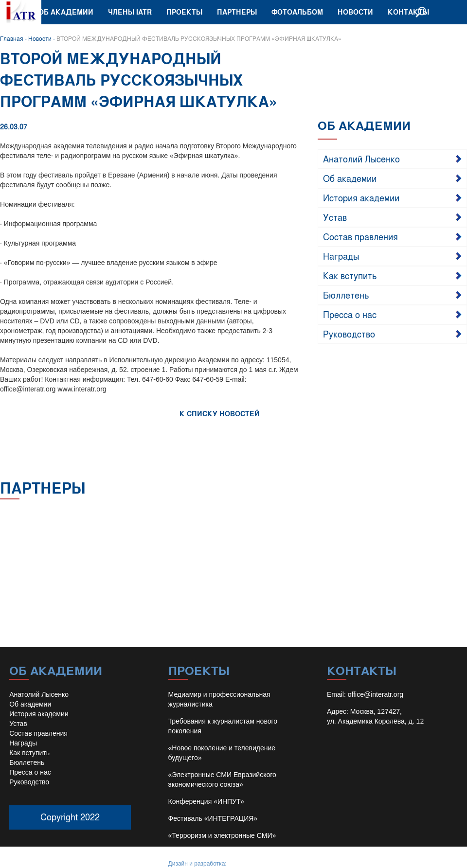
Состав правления (360, 236)
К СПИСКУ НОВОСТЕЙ (220, 414)
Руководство (349, 334)
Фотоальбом (297, 12)
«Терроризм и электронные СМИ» (222, 835)
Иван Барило (246, 864)
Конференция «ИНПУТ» (206, 801)
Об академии (66, 12)
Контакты (408, 12)
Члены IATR (130, 12)
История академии (361, 197)
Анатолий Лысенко (361, 159)
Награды (341, 256)
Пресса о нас (350, 314)
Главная (12, 38)
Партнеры (237, 12)
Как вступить (350, 275)
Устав (335, 217)
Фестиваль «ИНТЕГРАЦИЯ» (213, 818)
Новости (355, 12)
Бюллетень (346, 295)
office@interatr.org (376, 694)
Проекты (184, 12)
